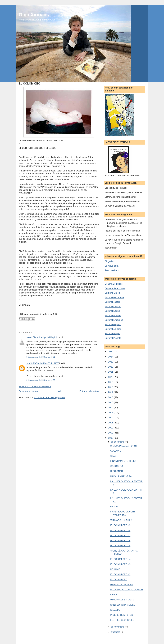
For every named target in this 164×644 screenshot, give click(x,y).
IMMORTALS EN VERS (122, 600)
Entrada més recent (28, 391)
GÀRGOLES (117, 466)
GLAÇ (113, 456)
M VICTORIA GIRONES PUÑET (43, 363)
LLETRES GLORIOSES (122, 620)
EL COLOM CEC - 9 (120, 525)
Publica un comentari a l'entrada (35, 386)
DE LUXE (115, 569)
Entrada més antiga (89, 391)
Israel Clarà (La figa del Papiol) (42, 337)
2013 (111, 412)
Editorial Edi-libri (113, 315)
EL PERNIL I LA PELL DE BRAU (126, 590)
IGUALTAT (115, 610)
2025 (111, 352)
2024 (111, 357)
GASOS (114, 507)
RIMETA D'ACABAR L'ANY (124, 446)
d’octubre (116, 632)
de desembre (118, 442)
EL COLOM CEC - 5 (120, 546)
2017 (111, 392)
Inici (59, 391)
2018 (111, 387)
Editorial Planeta (113, 338)
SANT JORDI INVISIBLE (123, 605)
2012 (111, 418)
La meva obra (112, 266)
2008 (111, 438)
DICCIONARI (117, 471)
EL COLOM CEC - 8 (120, 530)
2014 (111, 407)
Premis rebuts (112, 270)
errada (113, 595)
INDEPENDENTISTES (122, 615)
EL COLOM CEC (119, 579)
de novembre (118, 627)
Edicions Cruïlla (112, 293)
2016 (111, 397)
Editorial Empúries (114, 320)
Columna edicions (114, 284)
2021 (111, 372)
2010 (111, 428)
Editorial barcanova (114, 297)
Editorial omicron (113, 329)
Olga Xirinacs (34, 15)
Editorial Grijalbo (113, 324)
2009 (111, 433)
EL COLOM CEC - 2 (120, 574)
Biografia (109, 261)
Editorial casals (112, 302)
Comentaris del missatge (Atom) (50, 397)
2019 (111, 382)
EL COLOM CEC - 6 (120, 540)
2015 (111, 402)
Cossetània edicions (115, 288)
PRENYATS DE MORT (122, 585)
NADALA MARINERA (121, 476)
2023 (111, 362)
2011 (111, 423)
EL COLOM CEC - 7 (120, 535)
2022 (111, 367)
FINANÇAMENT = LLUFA (123, 461)
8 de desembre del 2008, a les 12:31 (41, 357)
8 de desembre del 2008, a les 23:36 (41, 380)
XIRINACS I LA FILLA (121, 520)
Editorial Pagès (112, 333)
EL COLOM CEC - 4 (120, 559)
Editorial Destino (113, 306)
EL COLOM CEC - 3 (120, 564)
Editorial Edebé (112, 311)
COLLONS (116, 451)
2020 (111, 377)
